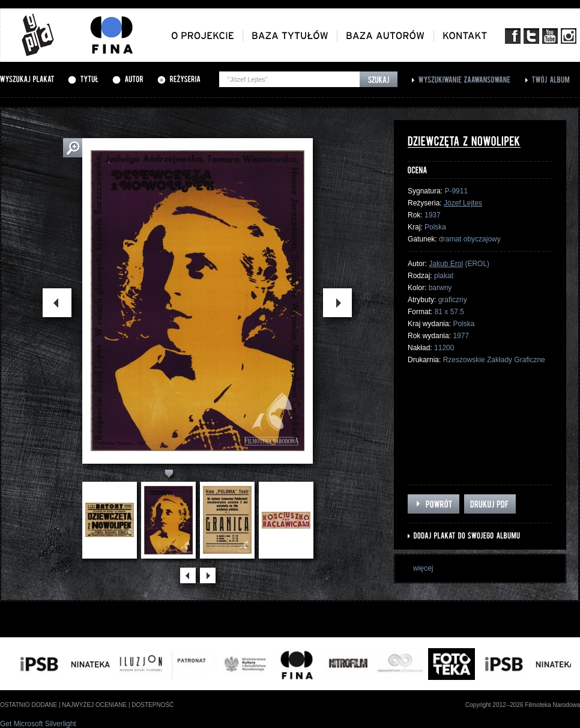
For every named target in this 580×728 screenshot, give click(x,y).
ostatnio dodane (29, 705)
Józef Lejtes (463, 203)
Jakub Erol (446, 264)
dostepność (153, 705)
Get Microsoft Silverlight (38, 724)
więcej (423, 568)
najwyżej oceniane (94, 705)
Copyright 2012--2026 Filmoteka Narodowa (523, 705)
